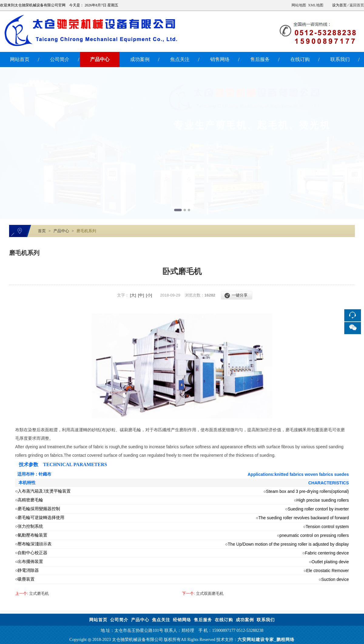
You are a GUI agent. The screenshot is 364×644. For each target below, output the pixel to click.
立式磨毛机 (32, 593)
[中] (141, 295)
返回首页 (357, 5)
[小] (149, 295)
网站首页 (20, 59)
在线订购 (300, 59)
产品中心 (100, 59)
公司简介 (60, 59)
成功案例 (140, 59)
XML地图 (316, 5)
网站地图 (299, 5)
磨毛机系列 (86, 231)
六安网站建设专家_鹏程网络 (266, 640)
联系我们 (340, 59)
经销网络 (182, 620)
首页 (42, 231)
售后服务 (260, 59)
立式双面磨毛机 (203, 593)
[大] (133, 295)
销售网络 (220, 59)
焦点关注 (180, 59)
